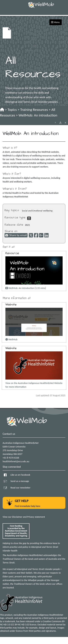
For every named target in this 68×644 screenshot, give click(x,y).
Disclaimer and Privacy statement (29, 517)
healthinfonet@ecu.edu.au (16, 461)
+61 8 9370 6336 (11, 458)
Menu (55, 22)
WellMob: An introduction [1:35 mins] (26, 288)
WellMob (11, 340)
